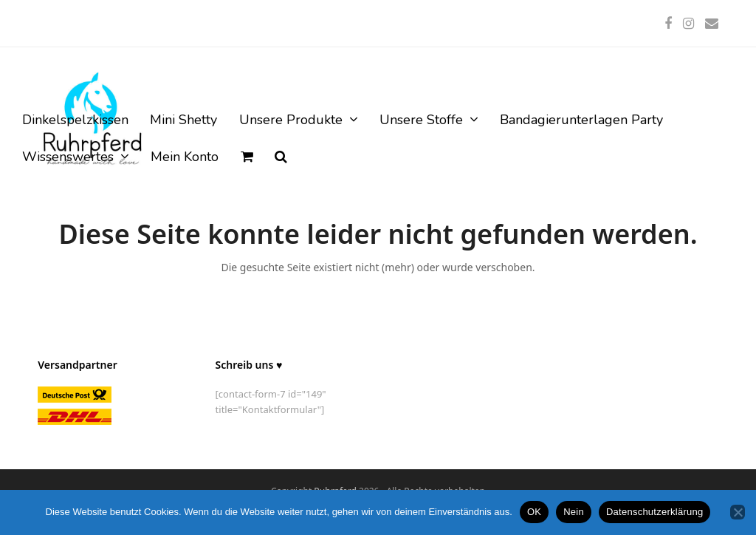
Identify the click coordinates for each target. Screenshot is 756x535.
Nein (574, 512)
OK (534, 512)
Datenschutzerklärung (654, 512)
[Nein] (738, 512)
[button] (247, 157)
